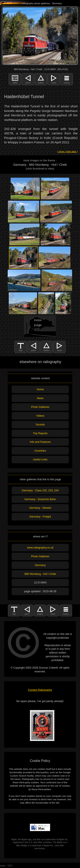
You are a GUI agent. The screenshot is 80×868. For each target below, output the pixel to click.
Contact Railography (40, 690)
